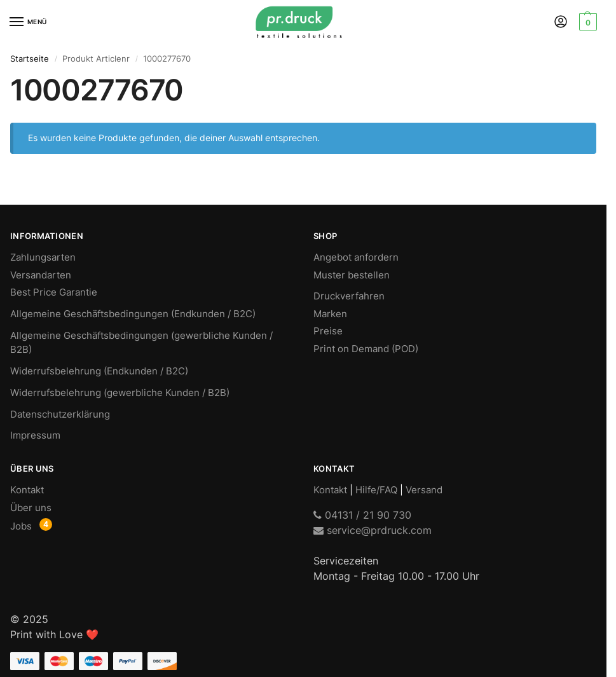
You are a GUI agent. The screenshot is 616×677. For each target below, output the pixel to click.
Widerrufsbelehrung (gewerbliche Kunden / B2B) (120, 393)
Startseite (30, 58)
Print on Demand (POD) (366, 349)
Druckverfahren (349, 296)
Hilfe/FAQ (376, 490)
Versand (424, 490)
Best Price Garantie (54, 292)
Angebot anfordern (356, 257)
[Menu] (29, 22)
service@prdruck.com (373, 530)
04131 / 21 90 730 (362, 515)
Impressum (35, 435)
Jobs (21, 526)
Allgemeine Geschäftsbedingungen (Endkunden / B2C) (133, 314)
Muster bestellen (352, 275)
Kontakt (27, 490)
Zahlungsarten (43, 257)
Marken (330, 314)
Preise (328, 331)
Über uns (31, 508)
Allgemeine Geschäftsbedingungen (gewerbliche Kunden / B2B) (141, 343)
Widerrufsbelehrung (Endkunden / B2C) (99, 371)
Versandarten (41, 275)
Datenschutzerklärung (60, 414)
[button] (586, 22)
